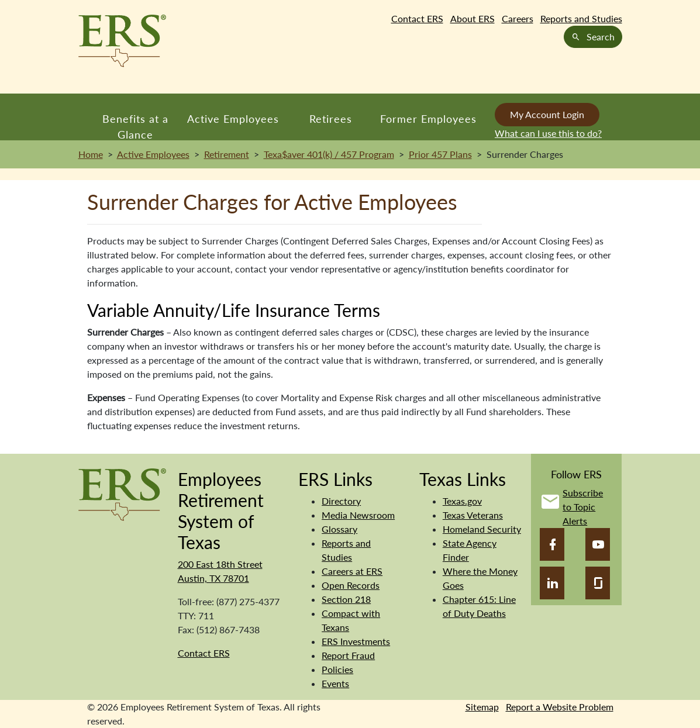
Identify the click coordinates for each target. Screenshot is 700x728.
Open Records (351, 585)
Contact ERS (417, 18)
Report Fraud (348, 655)
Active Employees (233, 119)
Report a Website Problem (560, 707)
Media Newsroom (358, 515)
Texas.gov (462, 501)
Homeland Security (482, 529)
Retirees (331, 119)
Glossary (339, 529)
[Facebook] (552, 544)
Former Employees (428, 119)
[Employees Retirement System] (122, 493)
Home (91, 154)
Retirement (227, 154)
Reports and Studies (581, 18)
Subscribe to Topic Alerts (583, 507)
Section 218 (346, 599)
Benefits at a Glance (135, 126)
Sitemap (482, 707)
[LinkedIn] (552, 583)
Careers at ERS (352, 571)
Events (335, 683)
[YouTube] (598, 544)
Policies (337, 669)
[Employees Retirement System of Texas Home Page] (122, 41)
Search (593, 37)
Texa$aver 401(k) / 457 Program (329, 154)
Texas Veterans (473, 515)
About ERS (473, 18)
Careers (518, 18)
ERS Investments (356, 641)
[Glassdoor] (598, 583)
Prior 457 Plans (440, 154)
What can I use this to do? (548, 133)
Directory (341, 501)
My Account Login (547, 114)
